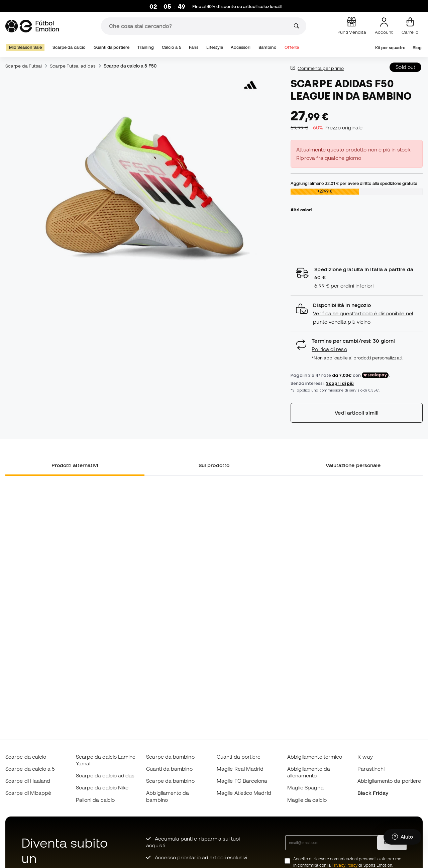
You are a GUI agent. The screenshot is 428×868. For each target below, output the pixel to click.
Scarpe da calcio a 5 (30, 769)
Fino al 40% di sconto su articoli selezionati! (238, 7)
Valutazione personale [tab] (353, 465)
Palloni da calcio (95, 800)
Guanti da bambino (169, 769)
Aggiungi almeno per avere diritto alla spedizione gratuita (354, 183)
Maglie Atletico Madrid (244, 793)
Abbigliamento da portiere (389, 781)
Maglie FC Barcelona (242, 781)
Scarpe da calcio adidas (105, 775)
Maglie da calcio (307, 800)
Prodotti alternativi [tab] (75, 465)
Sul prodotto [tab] (214, 465)
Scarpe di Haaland (28, 781)
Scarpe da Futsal (24, 66)
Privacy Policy (345, 865)
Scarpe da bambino (170, 757)
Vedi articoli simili (357, 413)
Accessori (241, 47)
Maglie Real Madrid (240, 769)
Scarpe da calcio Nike (102, 787)
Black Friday (373, 793)
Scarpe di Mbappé (28, 793)
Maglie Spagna (305, 787)
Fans (194, 47)
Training (146, 47)
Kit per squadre (390, 48)
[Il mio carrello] (410, 26)
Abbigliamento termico (315, 757)
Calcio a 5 (172, 47)
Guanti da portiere (112, 47)
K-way (365, 757)
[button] (357, 313)
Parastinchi (371, 769)
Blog (417, 48)
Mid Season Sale (25, 47)
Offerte (292, 47)
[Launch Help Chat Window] (402, 837)
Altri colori (301, 210)
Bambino (268, 47)
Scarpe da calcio (69, 47)
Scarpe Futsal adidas (73, 66)
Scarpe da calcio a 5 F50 (130, 66)
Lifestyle (215, 47)
